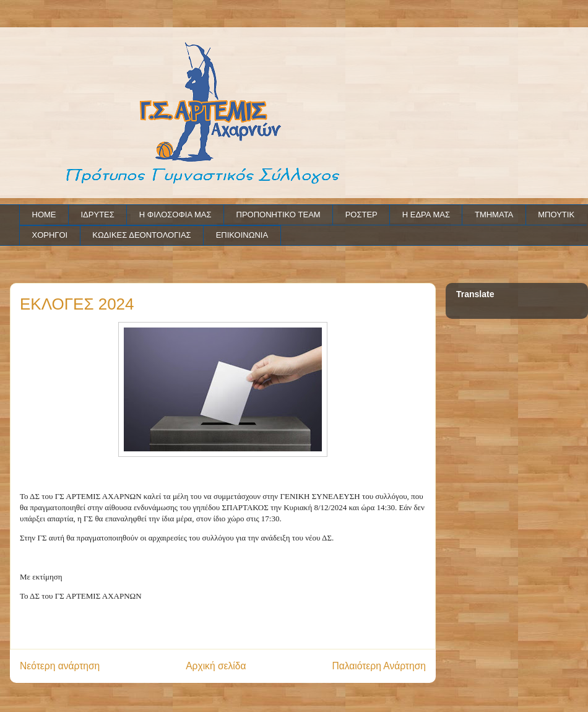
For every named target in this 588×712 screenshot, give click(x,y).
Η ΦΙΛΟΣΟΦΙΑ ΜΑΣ (175, 215)
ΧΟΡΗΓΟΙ (50, 235)
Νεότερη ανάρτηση (60, 666)
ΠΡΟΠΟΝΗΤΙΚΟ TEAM (279, 215)
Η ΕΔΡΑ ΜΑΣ (426, 215)
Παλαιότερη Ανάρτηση (379, 666)
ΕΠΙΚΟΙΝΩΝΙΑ (242, 235)
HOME (44, 215)
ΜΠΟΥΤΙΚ (556, 215)
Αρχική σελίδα (216, 666)
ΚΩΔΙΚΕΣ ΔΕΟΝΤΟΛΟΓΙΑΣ (141, 235)
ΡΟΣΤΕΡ (361, 215)
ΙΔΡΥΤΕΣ (98, 215)
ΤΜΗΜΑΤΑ (494, 215)
